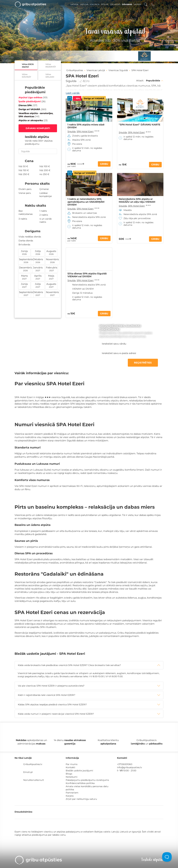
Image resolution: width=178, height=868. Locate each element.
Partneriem (72, 793)
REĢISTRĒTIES (143, 363)
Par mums (72, 764)
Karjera (70, 796)
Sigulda (71, 81)
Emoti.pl (28, 772)
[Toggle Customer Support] (167, 857)
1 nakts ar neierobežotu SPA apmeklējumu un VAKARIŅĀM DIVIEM (86, 202)
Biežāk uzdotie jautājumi (79, 771)
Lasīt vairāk (73, 93)
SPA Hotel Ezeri (85, 131)
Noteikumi (72, 777)
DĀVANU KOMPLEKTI (38, 128)
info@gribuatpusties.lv (130, 767)
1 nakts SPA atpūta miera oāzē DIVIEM (86, 126)
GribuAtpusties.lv (33, 764)
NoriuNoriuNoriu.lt (34, 780)
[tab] (89, 665)
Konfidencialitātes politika (80, 783)
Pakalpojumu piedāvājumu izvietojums (87, 780)
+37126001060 (125, 764)
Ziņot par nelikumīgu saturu (81, 799)
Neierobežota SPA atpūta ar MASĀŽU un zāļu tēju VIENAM (137, 200)
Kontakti (70, 767)
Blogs (69, 774)
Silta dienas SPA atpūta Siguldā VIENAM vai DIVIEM (87, 275)
